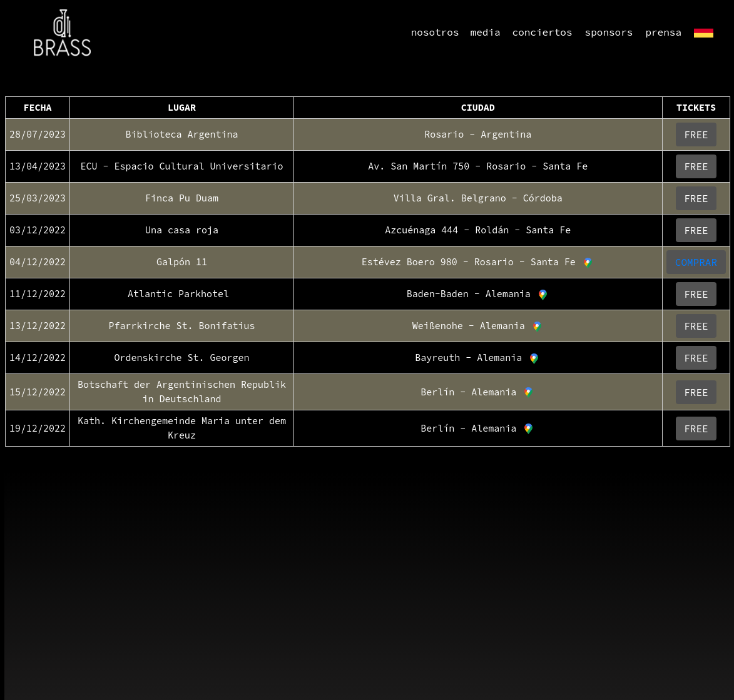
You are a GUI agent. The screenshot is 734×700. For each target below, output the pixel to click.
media (486, 32)
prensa (663, 32)
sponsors (609, 32)
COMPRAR (696, 262)
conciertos (543, 32)
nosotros (435, 32)
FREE (696, 134)
